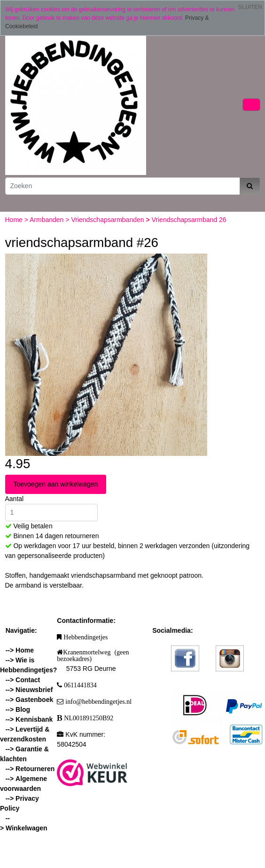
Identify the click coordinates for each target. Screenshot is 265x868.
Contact (28, 680)
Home (15, 220)
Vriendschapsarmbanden (108, 220)
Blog (23, 709)
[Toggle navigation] (251, 105)
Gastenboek (34, 700)
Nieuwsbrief (34, 690)
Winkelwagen (27, 828)
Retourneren (35, 769)
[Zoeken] (123, 186)
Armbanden (47, 220)
